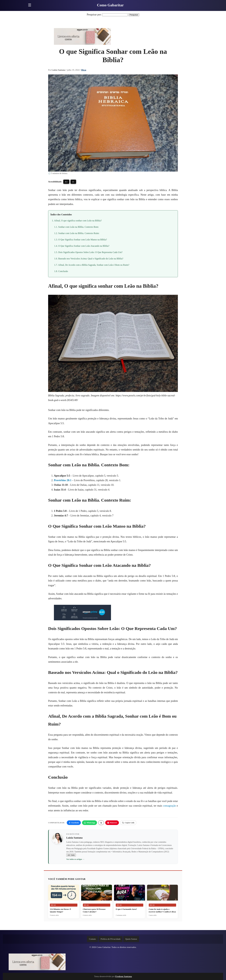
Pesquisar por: (94, 15)
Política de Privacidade (111, 939)
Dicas (84, 70)
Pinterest (112, 823)
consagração (169, 806)
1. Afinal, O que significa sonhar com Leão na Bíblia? (77, 221)
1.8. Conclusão (61, 271)
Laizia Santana (74, 838)
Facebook (74, 823)
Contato (92, 939)
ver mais (71, 855)
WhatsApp (90, 823)
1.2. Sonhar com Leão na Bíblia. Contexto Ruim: (77, 233)
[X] (101, 823)
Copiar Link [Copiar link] (128, 823)
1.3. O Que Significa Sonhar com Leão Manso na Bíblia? (81, 240)
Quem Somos (131, 939)
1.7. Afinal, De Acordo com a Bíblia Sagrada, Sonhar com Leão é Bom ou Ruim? (92, 265)
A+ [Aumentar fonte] (66, 182)
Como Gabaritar (110, 5)
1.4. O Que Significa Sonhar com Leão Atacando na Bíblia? (82, 246)
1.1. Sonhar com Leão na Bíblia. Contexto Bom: (76, 227)
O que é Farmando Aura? (126, 909)
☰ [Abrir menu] (30, 5)
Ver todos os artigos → (75, 859)
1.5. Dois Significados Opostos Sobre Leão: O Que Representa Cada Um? (88, 252)
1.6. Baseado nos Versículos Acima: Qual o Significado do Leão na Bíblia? (89, 259)
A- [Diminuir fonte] (73, 182)
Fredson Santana (124, 976)
